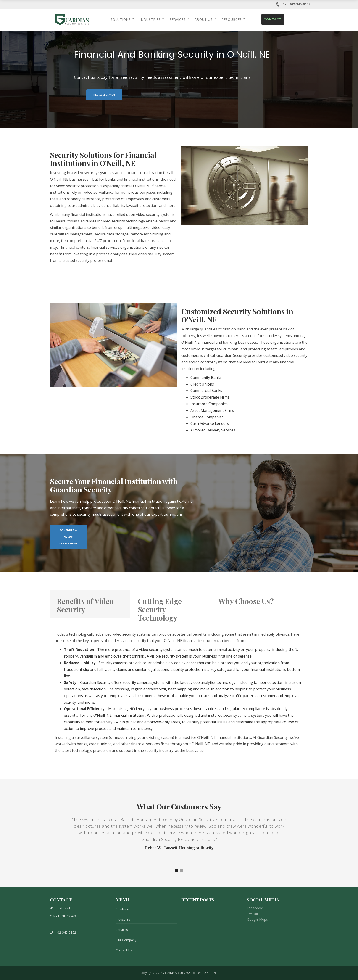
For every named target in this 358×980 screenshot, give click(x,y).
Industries (123, 919)
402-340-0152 (63, 932)
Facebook (255, 908)
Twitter (253, 914)
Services (122, 930)
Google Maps (257, 919)
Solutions (123, 909)
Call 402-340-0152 (293, 4)
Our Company (126, 940)
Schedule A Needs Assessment (68, 537)
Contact (273, 19)
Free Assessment (104, 95)
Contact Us (124, 950)
